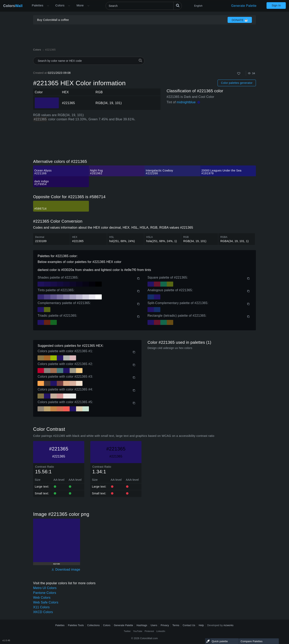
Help (201, 625)
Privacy (165, 625)
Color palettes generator (237, 83)
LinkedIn (161, 631)
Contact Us (189, 625)
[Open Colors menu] (69, 6)
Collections (94, 625)
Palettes (38, 5)
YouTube (138, 631)
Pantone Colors (45, 593)
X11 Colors (41, 607)
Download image (66, 569)
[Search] (144, 6)
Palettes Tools (76, 625)
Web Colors (42, 598)
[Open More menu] (48, 6)
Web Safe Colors (46, 602)
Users (154, 625)
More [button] (80, 5)
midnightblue (186, 102)
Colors (13, 6)
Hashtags (142, 625)
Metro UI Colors (45, 588)
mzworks (229, 625)
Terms (176, 625)
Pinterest (149, 631)
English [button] (198, 6)
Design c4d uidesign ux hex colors (170, 348)
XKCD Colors (43, 612)
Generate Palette (244, 6)
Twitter (127, 631)
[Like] (239, 74)
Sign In (276, 5)
